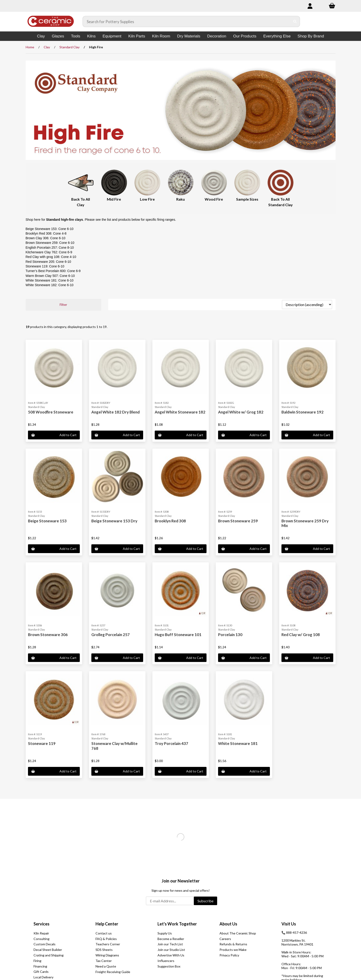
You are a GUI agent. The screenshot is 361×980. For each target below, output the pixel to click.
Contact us (104, 933)
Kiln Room (161, 36)
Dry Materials (189, 36)
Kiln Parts (137, 36)
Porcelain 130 (230, 635)
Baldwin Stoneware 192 (302, 412)
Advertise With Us (171, 955)
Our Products (245, 36)
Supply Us (165, 933)
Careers (225, 939)
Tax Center (104, 961)
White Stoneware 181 (238, 743)
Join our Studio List (171, 950)
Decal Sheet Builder (48, 950)
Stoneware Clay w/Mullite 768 (114, 746)
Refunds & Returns (233, 944)
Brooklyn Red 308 (170, 521)
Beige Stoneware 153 (47, 521)
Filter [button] (63, 305)
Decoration (217, 36)
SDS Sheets (104, 950)
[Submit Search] (295, 21)
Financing (40, 966)
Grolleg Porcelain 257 (111, 635)
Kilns (91, 36)
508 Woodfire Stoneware (51, 412)
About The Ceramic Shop (238, 933)
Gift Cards (41, 972)
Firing (37, 961)
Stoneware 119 (42, 743)
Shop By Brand (311, 36)
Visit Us (289, 924)
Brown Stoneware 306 (48, 635)
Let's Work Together (177, 924)
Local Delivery (43, 977)
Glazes (58, 36)
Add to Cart (54, 435)
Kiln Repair (41, 933)
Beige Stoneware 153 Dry (114, 521)
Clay (41, 36)
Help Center (107, 924)
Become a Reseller (171, 939)
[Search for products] (187, 21)
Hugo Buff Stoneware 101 (178, 635)
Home (30, 47)
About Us (228, 924)
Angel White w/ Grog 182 (241, 412)
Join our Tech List (170, 944)
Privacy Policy (229, 955)
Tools (76, 36)
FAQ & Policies (106, 939)
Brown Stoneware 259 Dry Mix (305, 523)
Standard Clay (69, 47)
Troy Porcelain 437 (171, 743)
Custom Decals (45, 944)
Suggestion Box (169, 966)
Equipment (112, 36)
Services (42, 924)
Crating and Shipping (49, 955)
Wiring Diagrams (107, 955)
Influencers (166, 961)
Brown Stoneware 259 (238, 521)
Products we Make (233, 950)
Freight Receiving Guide (113, 972)
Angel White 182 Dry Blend (116, 412)
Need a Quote (106, 966)
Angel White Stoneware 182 (180, 412)
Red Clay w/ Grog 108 (301, 635)
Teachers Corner (108, 944)
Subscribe (205, 901)
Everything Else (277, 36)
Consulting (42, 939)
